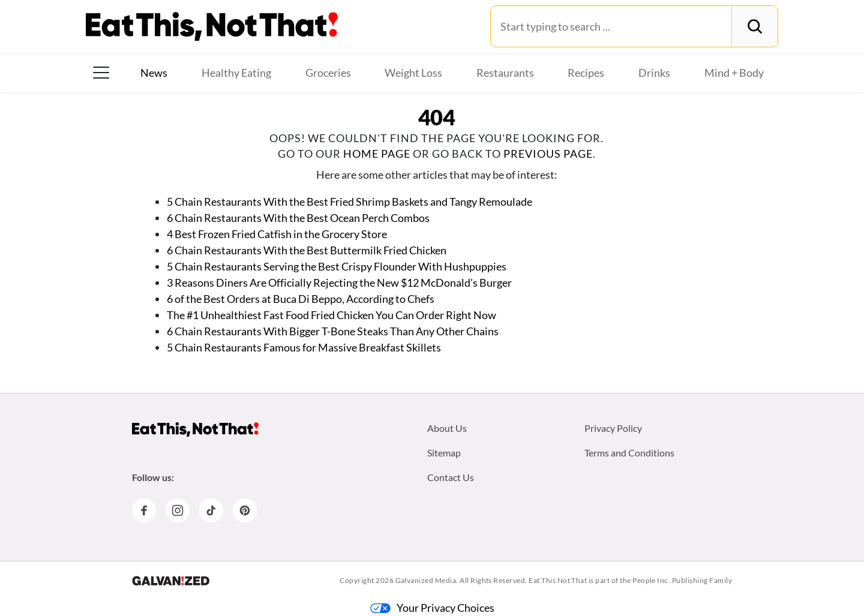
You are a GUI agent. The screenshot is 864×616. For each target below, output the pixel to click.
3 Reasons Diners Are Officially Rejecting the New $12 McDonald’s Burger (339, 283)
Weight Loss (413, 73)
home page (377, 154)
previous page (548, 154)
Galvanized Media (426, 580)
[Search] (754, 26)
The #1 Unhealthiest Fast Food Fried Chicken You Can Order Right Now (331, 315)
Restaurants (505, 73)
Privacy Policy (613, 428)
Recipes (586, 73)
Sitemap (444, 453)
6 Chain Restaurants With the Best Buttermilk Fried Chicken (307, 250)
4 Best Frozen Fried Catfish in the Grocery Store (277, 234)
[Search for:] (611, 26)
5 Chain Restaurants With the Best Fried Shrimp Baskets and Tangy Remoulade (350, 202)
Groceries (328, 73)
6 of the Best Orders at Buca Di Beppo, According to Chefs (301, 299)
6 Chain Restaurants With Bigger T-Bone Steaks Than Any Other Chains (333, 331)
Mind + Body (734, 73)
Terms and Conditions (629, 453)
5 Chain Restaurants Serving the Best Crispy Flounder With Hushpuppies (337, 266)
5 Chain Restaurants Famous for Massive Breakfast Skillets (304, 347)
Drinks (654, 73)
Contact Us (451, 477)
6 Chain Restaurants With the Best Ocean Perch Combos (298, 218)
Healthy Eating (236, 73)
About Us (447, 428)
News (154, 73)
